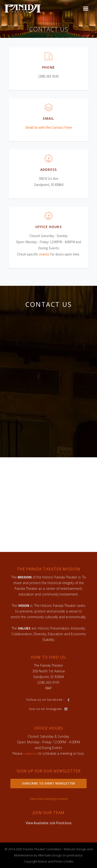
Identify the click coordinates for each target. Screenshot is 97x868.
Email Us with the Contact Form (49, 127)
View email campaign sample (49, 799)
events (44, 254)
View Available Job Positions (49, 823)
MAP (48, 688)
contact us (30, 753)
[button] (86, 9)
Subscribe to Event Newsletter (49, 783)
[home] (23, 9)
